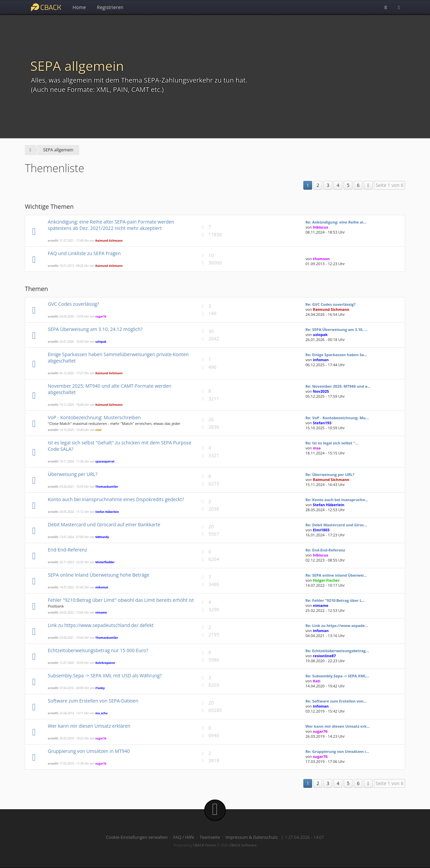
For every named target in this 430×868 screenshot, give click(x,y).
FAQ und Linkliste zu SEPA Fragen (84, 253)
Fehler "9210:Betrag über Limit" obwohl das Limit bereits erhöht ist (121, 600)
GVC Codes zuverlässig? (73, 304)
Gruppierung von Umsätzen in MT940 (89, 751)
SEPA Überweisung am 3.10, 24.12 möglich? (95, 329)
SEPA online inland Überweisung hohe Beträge (98, 575)
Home (79, 7)
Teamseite (210, 837)
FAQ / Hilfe (184, 837)
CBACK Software (243, 845)
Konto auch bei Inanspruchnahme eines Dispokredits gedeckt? (116, 499)
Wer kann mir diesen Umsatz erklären (89, 726)
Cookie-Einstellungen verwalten (137, 837)
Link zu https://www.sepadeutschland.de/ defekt (101, 625)
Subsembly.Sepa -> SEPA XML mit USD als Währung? (105, 676)
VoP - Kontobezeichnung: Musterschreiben (94, 417)
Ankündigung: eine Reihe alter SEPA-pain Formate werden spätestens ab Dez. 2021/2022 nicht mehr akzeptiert (111, 225)
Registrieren (110, 7)
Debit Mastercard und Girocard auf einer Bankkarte (104, 524)
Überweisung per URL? (73, 474)
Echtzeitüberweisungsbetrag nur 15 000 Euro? (98, 650)
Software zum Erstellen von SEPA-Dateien (93, 701)
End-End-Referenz (67, 550)
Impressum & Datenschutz (252, 837)
